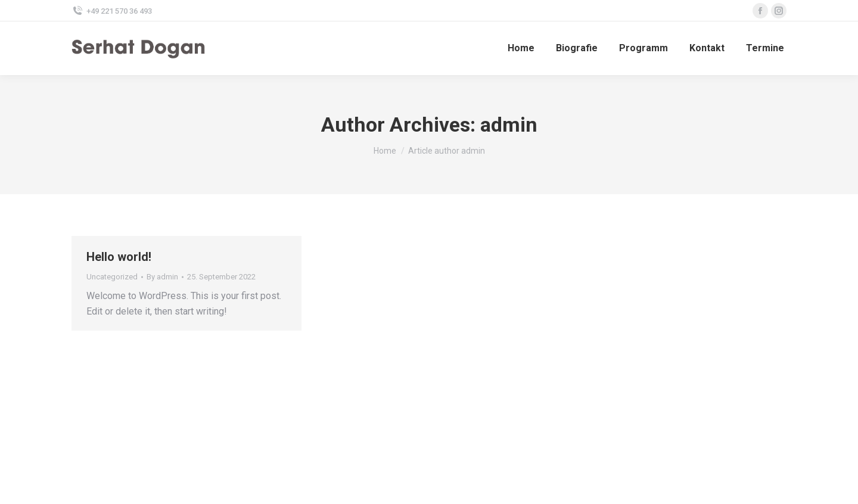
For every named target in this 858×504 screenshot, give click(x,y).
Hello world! (119, 257)
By (162, 277)
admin (509, 125)
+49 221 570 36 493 (112, 11)
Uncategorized (112, 277)
